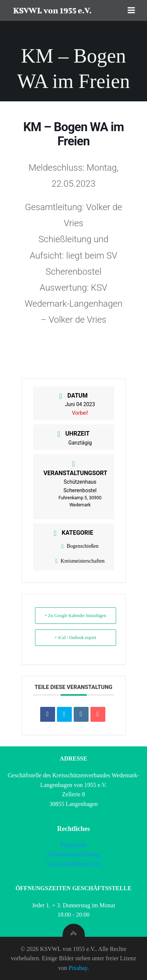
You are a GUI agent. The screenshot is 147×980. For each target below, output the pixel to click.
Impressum (73, 845)
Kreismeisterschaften (80, 561)
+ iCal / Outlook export (75, 638)
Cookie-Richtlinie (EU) (73, 864)
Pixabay (78, 968)
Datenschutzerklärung (73, 854)
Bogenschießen (80, 546)
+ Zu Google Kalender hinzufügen (75, 616)
